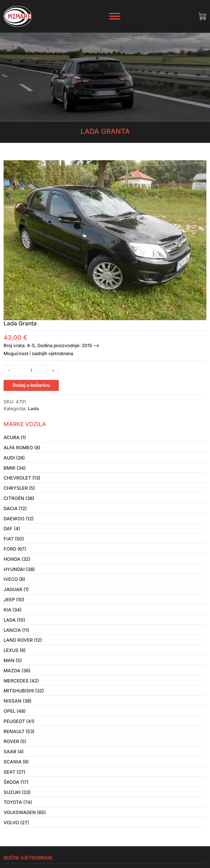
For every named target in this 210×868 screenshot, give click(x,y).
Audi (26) (14, 458)
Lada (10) (14, 620)
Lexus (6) (15, 650)
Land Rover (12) (23, 640)
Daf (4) (12, 529)
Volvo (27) (16, 823)
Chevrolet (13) (22, 478)
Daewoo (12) (19, 519)
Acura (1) (15, 437)
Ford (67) (15, 549)
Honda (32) (17, 559)
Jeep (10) (14, 600)
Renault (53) (19, 731)
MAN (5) (13, 660)
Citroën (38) (19, 498)
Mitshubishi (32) (24, 691)
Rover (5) (15, 741)
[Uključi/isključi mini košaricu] (202, 16)
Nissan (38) (18, 701)
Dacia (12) (15, 508)
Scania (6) (16, 762)
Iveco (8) (14, 579)
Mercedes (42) (21, 681)
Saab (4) (14, 752)
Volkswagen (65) (25, 812)
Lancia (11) (16, 630)
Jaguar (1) (16, 589)
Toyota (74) (18, 802)
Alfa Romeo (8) (22, 448)
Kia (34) (13, 610)
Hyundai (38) (19, 569)
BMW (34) (15, 468)
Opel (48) (15, 711)
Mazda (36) (17, 671)
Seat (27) (14, 772)
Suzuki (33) (17, 792)
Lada (33, 409)
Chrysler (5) (19, 488)
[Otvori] (115, 16)
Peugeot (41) (19, 721)
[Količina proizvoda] (31, 371)
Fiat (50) (14, 539)
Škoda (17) (16, 782)
